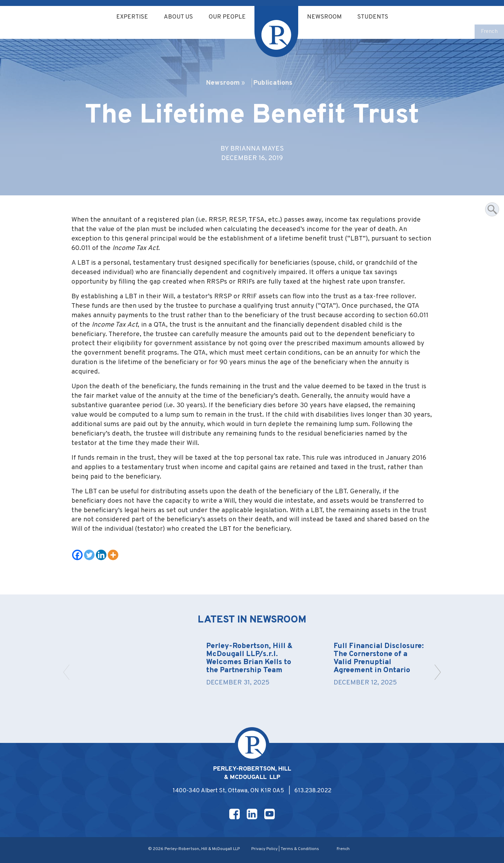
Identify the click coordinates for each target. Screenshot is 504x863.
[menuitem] (489, 32)
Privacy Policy (264, 849)
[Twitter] (89, 555)
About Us (178, 17)
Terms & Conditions (300, 849)
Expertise (132, 17)
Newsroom (324, 17)
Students (373, 17)
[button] (438, 672)
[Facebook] (77, 555)
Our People (227, 17)
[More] (113, 555)
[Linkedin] (101, 555)
